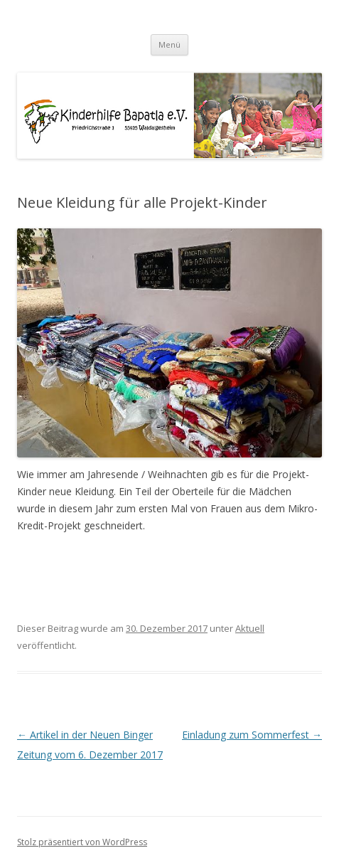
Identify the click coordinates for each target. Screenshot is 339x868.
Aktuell (250, 628)
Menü (169, 44)
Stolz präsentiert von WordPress (82, 842)
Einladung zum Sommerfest (252, 735)
